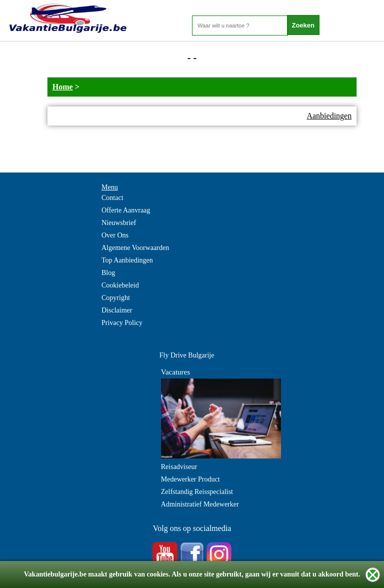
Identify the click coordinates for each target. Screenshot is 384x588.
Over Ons (115, 235)
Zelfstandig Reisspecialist (197, 492)
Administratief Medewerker (200, 504)
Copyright (116, 298)
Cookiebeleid (120, 285)
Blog (108, 273)
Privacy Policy (122, 323)
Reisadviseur (179, 467)
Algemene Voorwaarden (135, 248)
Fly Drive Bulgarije (187, 355)
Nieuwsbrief (119, 223)
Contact (112, 198)
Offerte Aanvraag (126, 210)
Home (63, 87)
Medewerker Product (190, 479)
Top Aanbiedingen (127, 260)
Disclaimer (117, 310)
